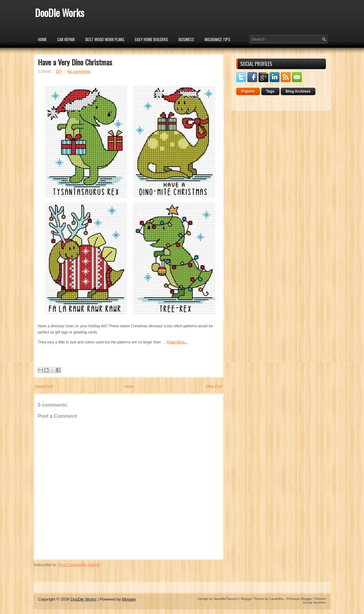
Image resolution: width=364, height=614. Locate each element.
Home (42, 39)
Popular (248, 91)
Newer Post (44, 386)
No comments (79, 72)
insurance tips (217, 39)
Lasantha (276, 599)
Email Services (315, 603)
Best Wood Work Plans (105, 39)
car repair (66, 39)
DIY (59, 72)
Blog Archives (298, 91)
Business (186, 39)
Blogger (129, 599)
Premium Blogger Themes (306, 599)
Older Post (214, 386)
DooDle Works (60, 13)
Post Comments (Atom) (79, 565)
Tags (270, 91)
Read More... (177, 342)
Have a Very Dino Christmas (75, 62)
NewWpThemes (226, 599)
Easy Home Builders (152, 39)
